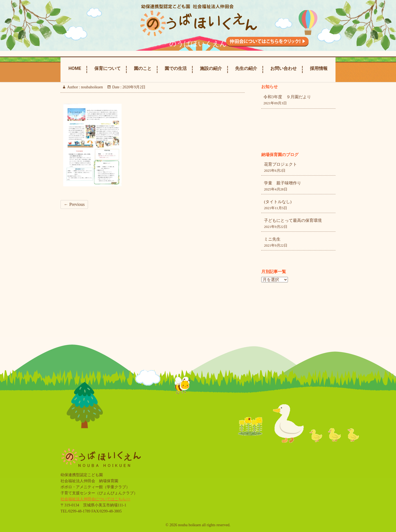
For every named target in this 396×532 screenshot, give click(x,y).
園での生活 (176, 68)
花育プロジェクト (280, 164)
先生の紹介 (246, 68)
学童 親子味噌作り (283, 183)
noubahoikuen (91, 87)
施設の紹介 (211, 68)
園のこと (143, 68)
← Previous (74, 204)
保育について (108, 68)
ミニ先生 (272, 239)
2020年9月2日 (134, 87)
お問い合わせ (284, 68)
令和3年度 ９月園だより (287, 97)
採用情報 (319, 68)
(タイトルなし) (278, 202)
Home (75, 68)
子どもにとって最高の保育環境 (293, 220)
